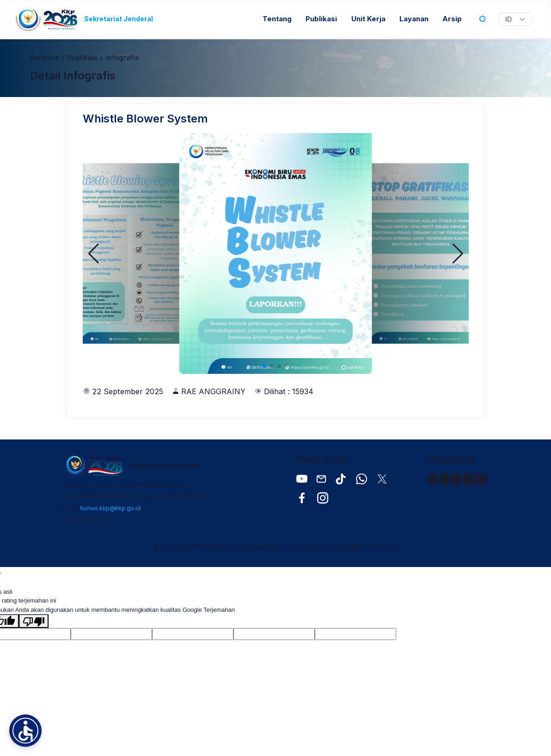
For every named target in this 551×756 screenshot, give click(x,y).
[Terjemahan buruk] (34, 621)
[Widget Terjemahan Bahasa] (516, 19)
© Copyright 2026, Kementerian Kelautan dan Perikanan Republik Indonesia (276, 547)
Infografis (122, 58)
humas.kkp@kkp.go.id (110, 508)
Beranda (44, 58)
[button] (94, 254)
